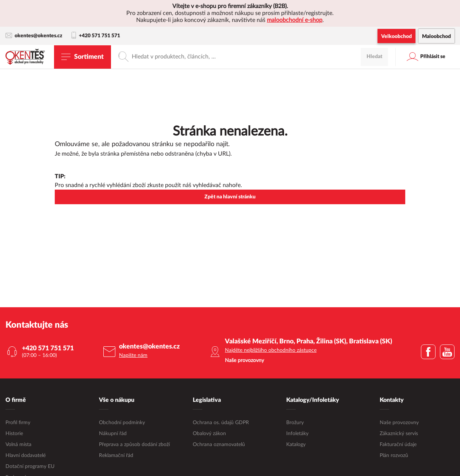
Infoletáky (297, 434)
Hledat (374, 57)
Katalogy (296, 445)
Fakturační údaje (398, 445)
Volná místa (18, 445)
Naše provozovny (399, 423)
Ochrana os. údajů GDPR (221, 423)
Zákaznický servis (399, 434)
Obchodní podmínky (122, 423)
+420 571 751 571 (96, 36)
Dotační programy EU (30, 467)
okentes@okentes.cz (34, 36)
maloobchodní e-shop (295, 20)
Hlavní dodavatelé (26, 456)
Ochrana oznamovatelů (219, 445)
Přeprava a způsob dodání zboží (134, 445)
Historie (14, 434)
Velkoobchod (396, 37)
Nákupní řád (113, 434)
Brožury (295, 423)
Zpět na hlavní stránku (230, 197)
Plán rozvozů (394, 456)
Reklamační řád (116, 456)
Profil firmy (18, 423)
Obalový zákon (209, 434)
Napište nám (133, 355)
